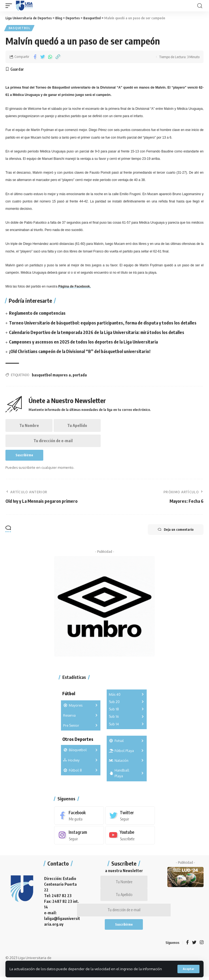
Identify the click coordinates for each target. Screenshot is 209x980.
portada (80, 375)
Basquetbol (19, 28)
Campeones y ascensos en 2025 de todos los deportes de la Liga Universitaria (84, 342)
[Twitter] (130, 817)
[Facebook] (79, 817)
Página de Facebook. (74, 287)
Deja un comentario (175, 531)
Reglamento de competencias (38, 313)
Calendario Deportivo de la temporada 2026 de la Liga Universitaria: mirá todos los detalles (97, 333)
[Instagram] (79, 837)
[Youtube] (130, 837)
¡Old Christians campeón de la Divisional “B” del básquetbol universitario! (80, 352)
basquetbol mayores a (51, 375)
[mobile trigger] (10, 6)
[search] (200, 6)
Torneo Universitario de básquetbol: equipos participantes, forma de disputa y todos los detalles (103, 323)
